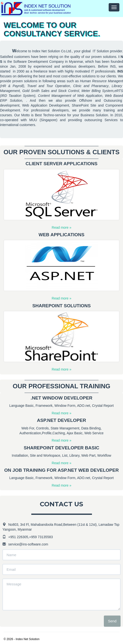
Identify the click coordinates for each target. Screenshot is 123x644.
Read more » (61, 227)
